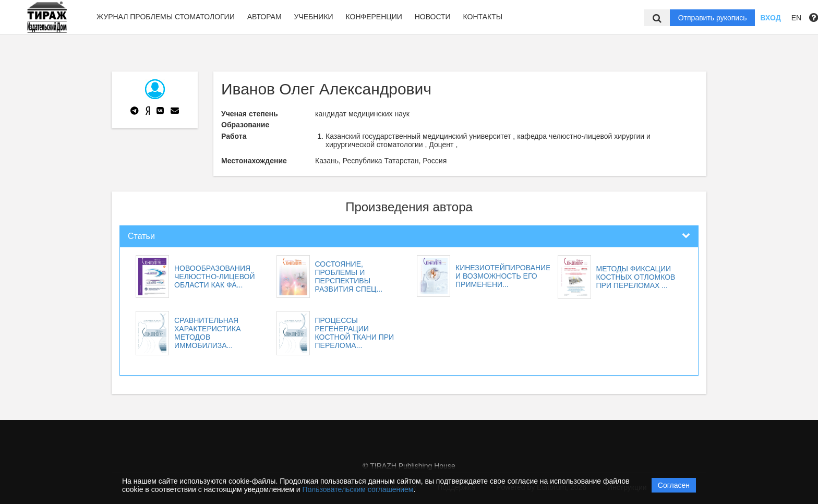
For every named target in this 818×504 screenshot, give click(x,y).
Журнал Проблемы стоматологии (166, 17)
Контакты (483, 17)
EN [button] (796, 18)
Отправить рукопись (713, 18)
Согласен (674, 485)
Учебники (313, 17)
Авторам (264, 17)
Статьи (141, 236)
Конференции (374, 17)
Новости (433, 17)
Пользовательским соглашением (358, 489)
